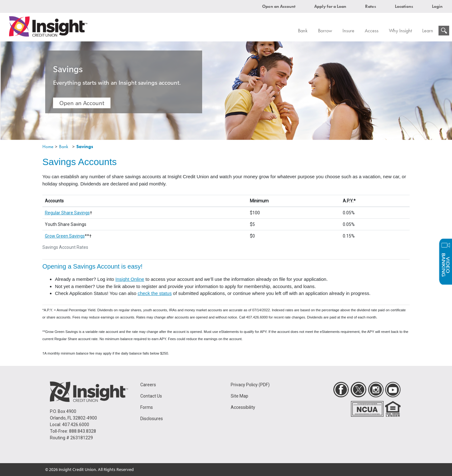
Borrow (325, 31)
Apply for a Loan (330, 6)
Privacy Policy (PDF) (250, 385)
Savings (85, 147)
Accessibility (243, 407)
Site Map (239, 396)
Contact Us (151, 396)
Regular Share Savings (67, 213)
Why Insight (400, 31)
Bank (303, 31)
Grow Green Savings (65, 236)
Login (437, 6)
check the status (155, 293)
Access (372, 31)
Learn (428, 31)
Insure (348, 31)
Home (48, 147)
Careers (148, 385)
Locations (404, 6)
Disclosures (152, 419)
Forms (147, 407)
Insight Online (130, 279)
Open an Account (279, 6)
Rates (371, 6)
